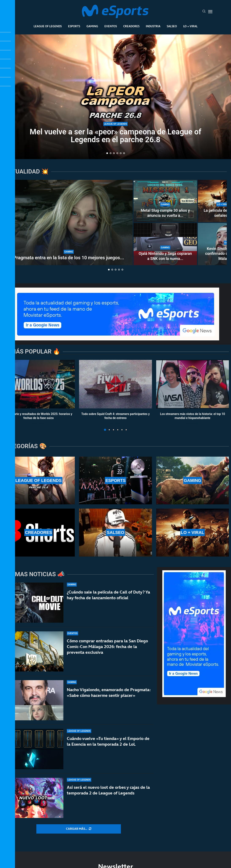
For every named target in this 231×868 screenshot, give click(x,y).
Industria (153, 26)
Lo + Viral (190, 26)
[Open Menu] (210, 12)
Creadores (131, 26)
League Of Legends (48, 26)
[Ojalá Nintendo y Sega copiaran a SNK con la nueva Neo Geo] (165, 244)
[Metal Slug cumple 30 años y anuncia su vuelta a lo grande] (165, 201)
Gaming (92, 26)
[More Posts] (79, 829)
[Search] (204, 12)
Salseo (172, 26)
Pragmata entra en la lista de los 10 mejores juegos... (69, 258)
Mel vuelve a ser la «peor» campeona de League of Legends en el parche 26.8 (116, 136)
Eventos (111, 26)
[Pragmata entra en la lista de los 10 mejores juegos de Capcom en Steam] (69, 222)
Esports (74, 26)
